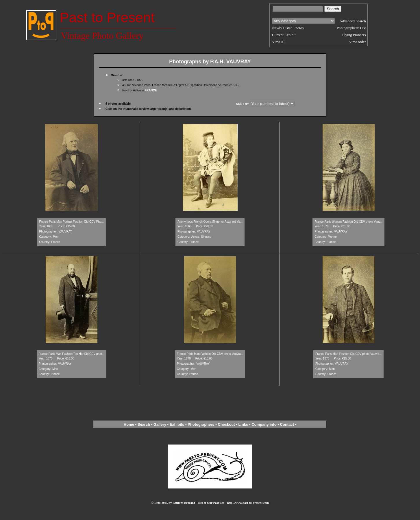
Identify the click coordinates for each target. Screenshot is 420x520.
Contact (287, 424)
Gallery (160, 424)
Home (129, 424)
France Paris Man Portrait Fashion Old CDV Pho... (72, 222)
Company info (264, 424)
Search (144, 424)
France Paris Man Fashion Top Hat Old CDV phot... (72, 354)
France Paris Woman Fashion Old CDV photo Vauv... (348, 222)
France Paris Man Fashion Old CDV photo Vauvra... (210, 354)
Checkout (226, 424)
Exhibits (177, 424)
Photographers (201, 424)
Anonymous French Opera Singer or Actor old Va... (210, 222)
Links (243, 424)
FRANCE (151, 90)
